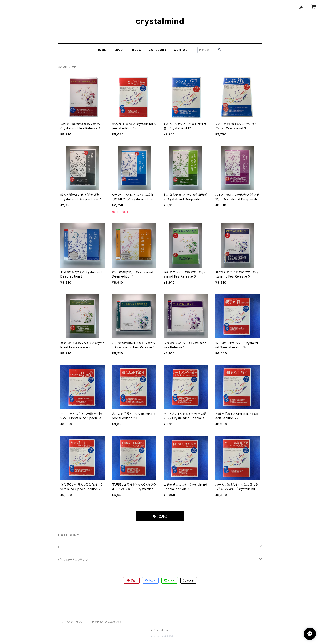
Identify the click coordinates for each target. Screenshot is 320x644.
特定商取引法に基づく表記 (107, 622)
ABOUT (119, 50)
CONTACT (182, 50)
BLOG (137, 50)
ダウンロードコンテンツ (73, 559)
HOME (101, 50)
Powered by (160, 637)
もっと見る (160, 516)
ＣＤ (61, 547)
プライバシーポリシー (73, 622)
